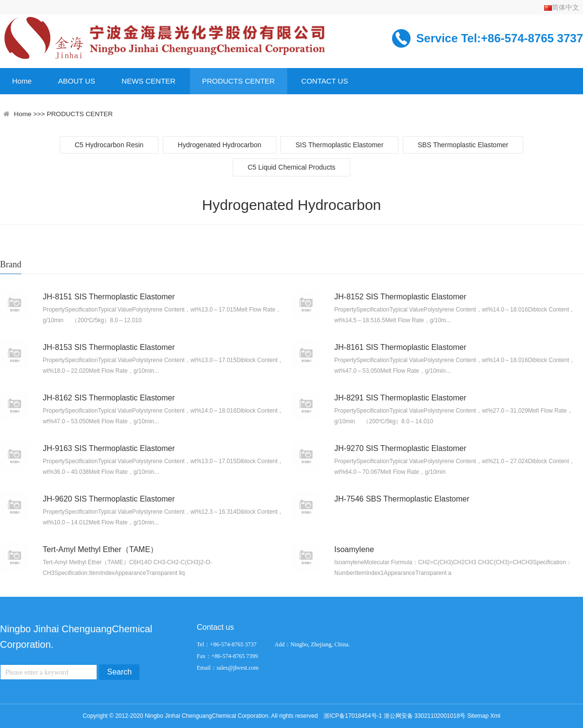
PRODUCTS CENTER (239, 81)
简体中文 (562, 7)
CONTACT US (325, 81)
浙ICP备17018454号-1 (353, 716)
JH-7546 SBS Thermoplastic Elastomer (402, 499)
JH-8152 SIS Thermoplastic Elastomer (400, 297)
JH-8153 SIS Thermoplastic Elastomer (109, 347)
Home (22, 81)
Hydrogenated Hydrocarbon (220, 145)
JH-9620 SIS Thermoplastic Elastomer (109, 499)
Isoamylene (354, 549)
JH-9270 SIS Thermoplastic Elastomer (400, 448)
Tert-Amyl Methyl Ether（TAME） (100, 549)
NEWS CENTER (148, 81)
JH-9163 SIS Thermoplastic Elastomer (109, 448)
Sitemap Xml (484, 716)
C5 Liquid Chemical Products (292, 167)
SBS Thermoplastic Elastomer (463, 145)
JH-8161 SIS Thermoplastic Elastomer (400, 347)
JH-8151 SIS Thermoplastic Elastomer (109, 297)
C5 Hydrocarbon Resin (109, 145)
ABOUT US (76, 81)
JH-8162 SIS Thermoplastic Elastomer (109, 398)
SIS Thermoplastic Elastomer (339, 145)
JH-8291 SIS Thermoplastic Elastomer (400, 398)
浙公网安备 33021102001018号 (425, 716)
